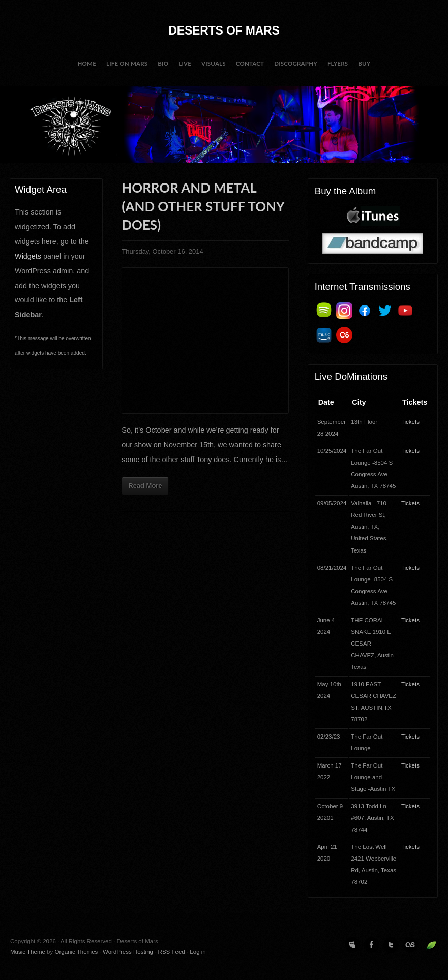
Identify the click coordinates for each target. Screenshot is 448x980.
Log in (198, 952)
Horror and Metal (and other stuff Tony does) (203, 206)
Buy (364, 63)
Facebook (372, 945)
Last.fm (410, 945)
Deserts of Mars (224, 30)
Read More (145, 486)
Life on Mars (127, 63)
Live (185, 63)
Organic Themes (76, 952)
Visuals (214, 63)
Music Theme (28, 952)
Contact (250, 63)
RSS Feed (172, 952)
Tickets (410, 422)
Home (87, 63)
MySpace (352, 945)
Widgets (28, 256)
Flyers (338, 63)
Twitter (391, 945)
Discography (296, 63)
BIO (163, 63)
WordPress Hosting (128, 952)
